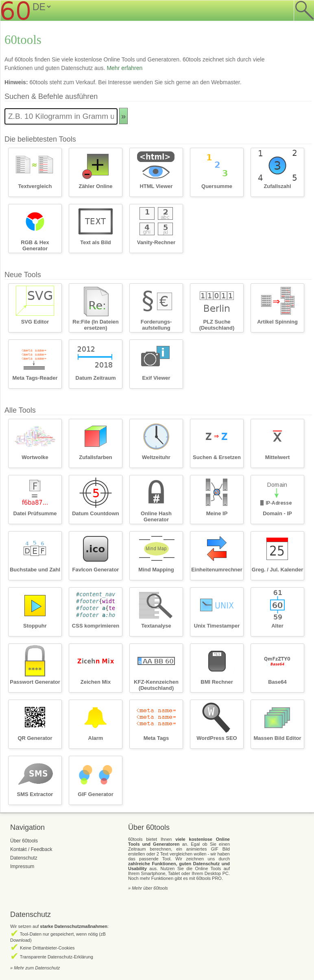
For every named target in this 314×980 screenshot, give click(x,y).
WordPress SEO (217, 738)
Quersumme (217, 186)
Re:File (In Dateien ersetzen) (95, 325)
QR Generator (35, 738)
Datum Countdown (96, 513)
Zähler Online (95, 186)
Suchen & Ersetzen (217, 457)
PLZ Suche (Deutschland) (217, 325)
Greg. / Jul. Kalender (277, 570)
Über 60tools (24, 841)
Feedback (42, 849)
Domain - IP (277, 513)
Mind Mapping (156, 570)
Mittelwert (278, 457)
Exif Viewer (156, 378)
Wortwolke (35, 457)
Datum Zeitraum (96, 378)
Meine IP (217, 513)
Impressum (22, 866)
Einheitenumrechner (217, 570)
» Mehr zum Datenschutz (35, 968)
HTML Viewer (156, 186)
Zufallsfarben (96, 457)
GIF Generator (95, 794)
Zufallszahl (277, 186)
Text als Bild (96, 242)
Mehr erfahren (124, 68)
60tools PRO (209, 878)
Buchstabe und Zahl (35, 570)
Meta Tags (156, 738)
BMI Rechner (217, 682)
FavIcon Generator (96, 570)
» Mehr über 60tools (148, 888)
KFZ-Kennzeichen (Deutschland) (156, 685)
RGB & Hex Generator (35, 245)
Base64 (277, 682)
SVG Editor (35, 322)
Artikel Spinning (277, 322)
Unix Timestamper (217, 626)
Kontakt (19, 849)
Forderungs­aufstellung (156, 325)
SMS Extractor (35, 794)
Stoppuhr (35, 626)
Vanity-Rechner (156, 242)
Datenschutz (24, 858)
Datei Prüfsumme (35, 513)
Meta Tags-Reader (35, 378)
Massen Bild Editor (277, 738)
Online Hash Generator (156, 516)
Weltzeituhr (156, 457)
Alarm (96, 738)
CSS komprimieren (96, 626)
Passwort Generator (35, 682)
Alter (277, 626)
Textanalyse (156, 626)
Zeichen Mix (96, 682)
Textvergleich (35, 186)
